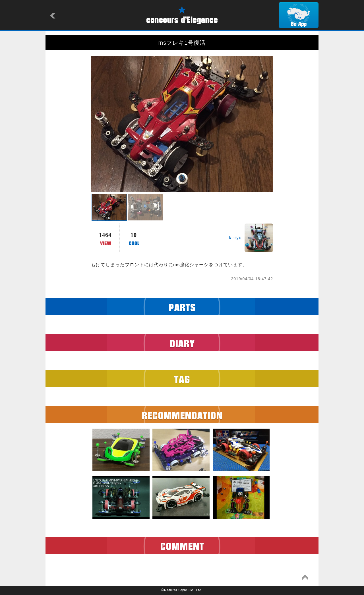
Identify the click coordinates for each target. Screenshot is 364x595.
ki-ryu (235, 238)
